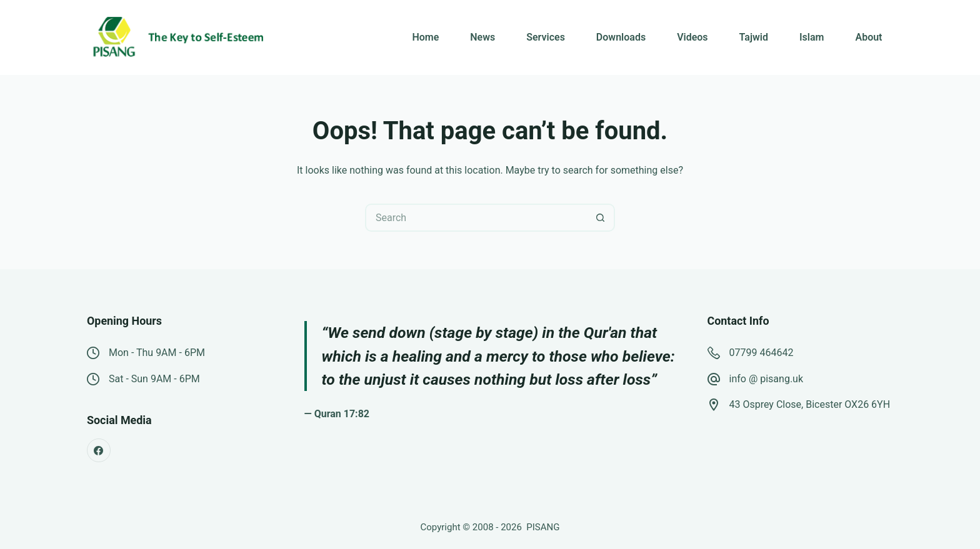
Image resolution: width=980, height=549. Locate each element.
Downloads (621, 37)
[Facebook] (99, 450)
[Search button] (601, 218)
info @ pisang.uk (767, 379)
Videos (692, 37)
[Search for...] (476, 218)
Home (425, 37)
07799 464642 (762, 353)
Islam (812, 37)
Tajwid (754, 37)
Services (546, 37)
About (868, 37)
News (482, 37)
